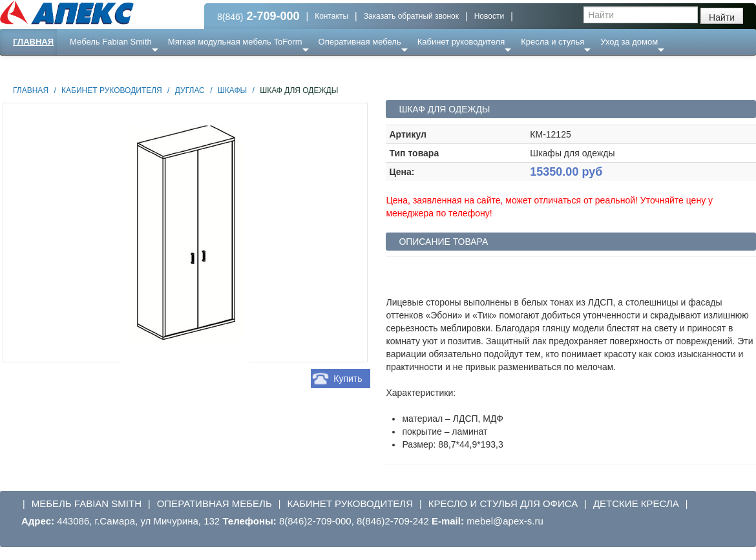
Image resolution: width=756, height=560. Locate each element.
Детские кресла (636, 503)
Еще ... (91, 67)
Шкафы (232, 90)
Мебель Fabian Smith (111, 42)
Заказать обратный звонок (411, 16)
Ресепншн (140, 67)
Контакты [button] (331, 16)
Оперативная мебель (360, 42)
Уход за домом (629, 42)
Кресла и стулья (552, 42)
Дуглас (190, 90)
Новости (489, 16)
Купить (348, 379)
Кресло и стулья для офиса (503, 503)
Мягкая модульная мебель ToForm (235, 42)
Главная (33, 42)
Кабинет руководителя (461, 42)
